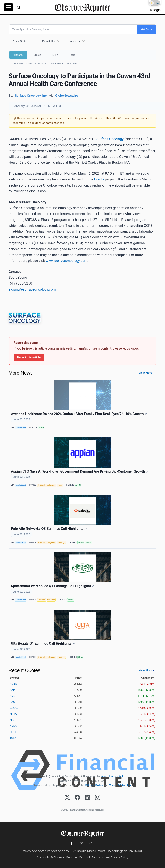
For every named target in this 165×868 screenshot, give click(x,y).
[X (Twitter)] (67, 798)
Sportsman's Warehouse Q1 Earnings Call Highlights (53, 586)
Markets (18, 55)
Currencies (41, 64)
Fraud (60, 485)
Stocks (37, 55)
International (56, 64)
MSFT (13, 720)
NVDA (13, 726)
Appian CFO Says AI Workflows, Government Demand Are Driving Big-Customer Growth (80, 471)
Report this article (29, 357)
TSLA (13, 738)
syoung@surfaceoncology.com (32, 289)
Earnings (61, 543)
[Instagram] (98, 798)
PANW (88, 543)
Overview (18, 64)
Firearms (51, 600)
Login (157, 10)
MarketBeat (21, 428)
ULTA (80, 657)
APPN (78, 485)
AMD (13, 696)
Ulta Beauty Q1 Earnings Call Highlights (43, 643)
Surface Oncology (110, 139)
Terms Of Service (120, 785)
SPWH (71, 600)
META (13, 714)
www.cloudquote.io (113, 776)
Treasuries (72, 64)
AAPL (13, 690)
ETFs (55, 55)
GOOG (14, 708)
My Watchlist (49, 41)
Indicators (75, 41)
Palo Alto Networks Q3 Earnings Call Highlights (49, 529)
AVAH (41, 428)
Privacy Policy (94, 785)
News (29, 64)
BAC (12, 702)
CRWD (81, 543)
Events (99, 179)
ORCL (13, 732)
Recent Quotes (20, 41)
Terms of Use (100, 857)
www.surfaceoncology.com (67, 261)
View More (145, 373)
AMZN (13, 684)
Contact (85, 857)
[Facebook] (77, 798)
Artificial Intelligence (47, 485)
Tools (72, 55)
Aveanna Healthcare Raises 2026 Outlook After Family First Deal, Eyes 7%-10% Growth (79, 414)
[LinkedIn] (88, 798)
